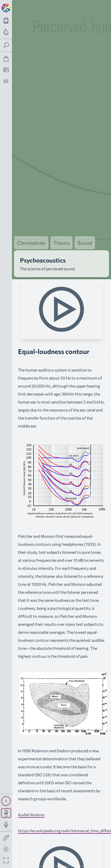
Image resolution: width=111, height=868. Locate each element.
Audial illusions (31, 799)
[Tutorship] (6, 70)
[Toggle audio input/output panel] (6, 825)
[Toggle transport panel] (6, 813)
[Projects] (6, 81)
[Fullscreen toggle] (6, 860)
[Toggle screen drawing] (6, 838)
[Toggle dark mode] (6, 849)
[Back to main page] (6, 7)
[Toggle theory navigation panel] (6, 21)
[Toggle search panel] (6, 45)
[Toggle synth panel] (6, 801)
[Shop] (6, 59)
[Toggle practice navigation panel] (6, 32)
